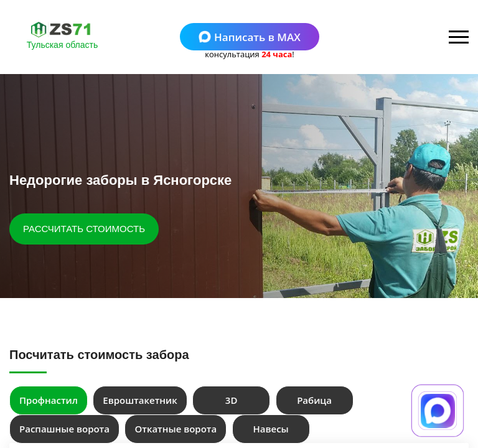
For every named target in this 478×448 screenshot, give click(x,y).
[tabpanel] (239, 186)
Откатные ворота (176, 429)
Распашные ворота (64, 429)
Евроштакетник (140, 400)
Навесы (271, 429)
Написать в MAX (250, 37)
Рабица (314, 400)
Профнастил (49, 400)
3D (232, 400)
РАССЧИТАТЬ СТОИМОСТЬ (84, 229)
